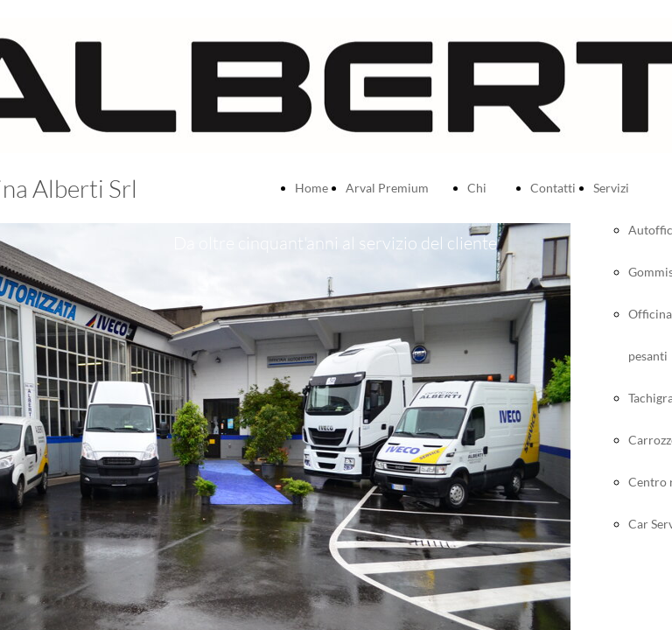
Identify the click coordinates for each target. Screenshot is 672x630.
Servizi (611, 188)
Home (311, 188)
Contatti (553, 188)
